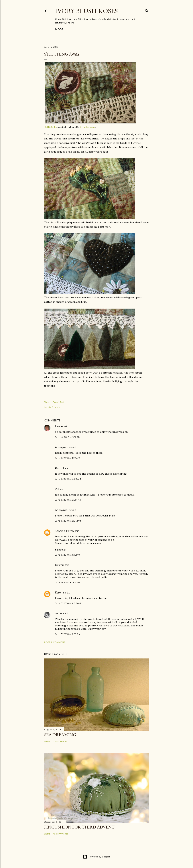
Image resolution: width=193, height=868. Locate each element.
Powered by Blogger (96, 857)
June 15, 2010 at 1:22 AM (67, 458)
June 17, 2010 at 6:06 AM (68, 603)
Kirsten (59, 565)
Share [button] (47, 402)
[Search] (147, 10)
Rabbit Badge (51, 127)
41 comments (60, 741)
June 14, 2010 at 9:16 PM (68, 437)
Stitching (57, 407)
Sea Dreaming (60, 735)
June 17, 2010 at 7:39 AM (68, 634)
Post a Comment (55, 642)
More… (119, 29)
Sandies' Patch (64, 531)
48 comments (60, 834)
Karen (59, 593)
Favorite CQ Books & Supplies (89, 29)
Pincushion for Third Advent (79, 827)
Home (59, 29)
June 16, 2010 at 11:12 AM (68, 582)
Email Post (59, 402)
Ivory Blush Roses (86, 11)
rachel (59, 613)
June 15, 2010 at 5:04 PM (68, 521)
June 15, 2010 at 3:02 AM (68, 479)
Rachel (59, 468)
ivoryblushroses (88, 127)
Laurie (59, 426)
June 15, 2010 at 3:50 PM (68, 500)
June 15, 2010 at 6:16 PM (67, 555)
